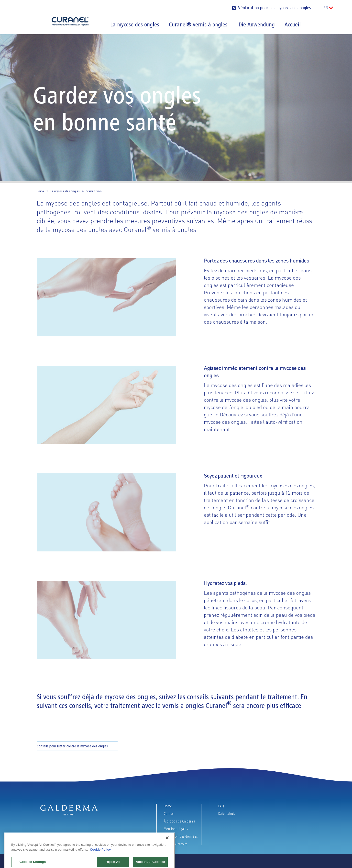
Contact (169, 814)
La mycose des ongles (135, 24)
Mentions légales (176, 829)
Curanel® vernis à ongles (199, 24)
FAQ (221, 806)
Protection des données (181, 836)
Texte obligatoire (176, 844)
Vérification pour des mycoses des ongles (274, 8)
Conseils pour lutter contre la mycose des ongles (72, 746)
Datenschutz (227, 814)
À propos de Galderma (180, 821)
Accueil (293, 24)
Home (40, 191)
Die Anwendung (257, 24)
